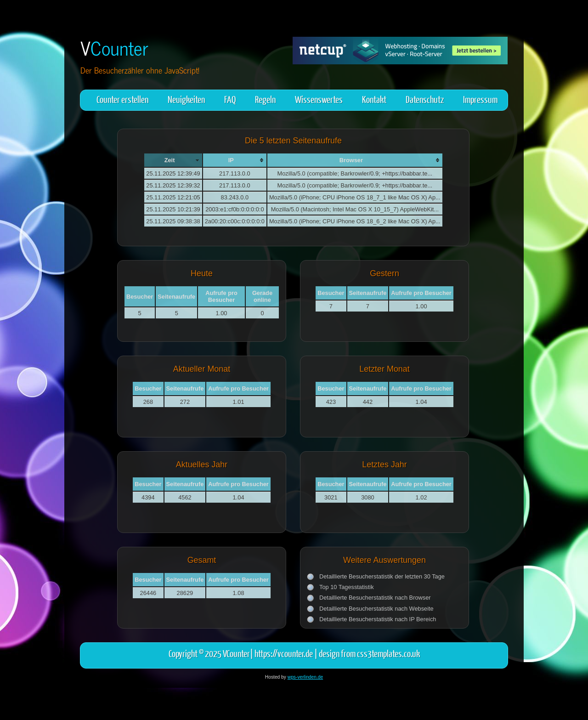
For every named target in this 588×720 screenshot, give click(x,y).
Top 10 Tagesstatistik (347, 587)
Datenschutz (425, 99)
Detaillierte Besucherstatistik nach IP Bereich (378, 619)
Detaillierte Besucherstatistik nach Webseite (376, 609)
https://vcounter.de (284, 653)
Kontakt (374, 99)
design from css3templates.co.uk (369, 653)
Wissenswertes (319, 99)
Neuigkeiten (186, 99)
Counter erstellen (122, 99)
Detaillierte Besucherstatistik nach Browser (375, 598)
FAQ (230, 99)
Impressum (480, 99)
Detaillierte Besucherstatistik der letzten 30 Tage (382, 576)
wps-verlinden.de (305, 677)
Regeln (265, 99)
